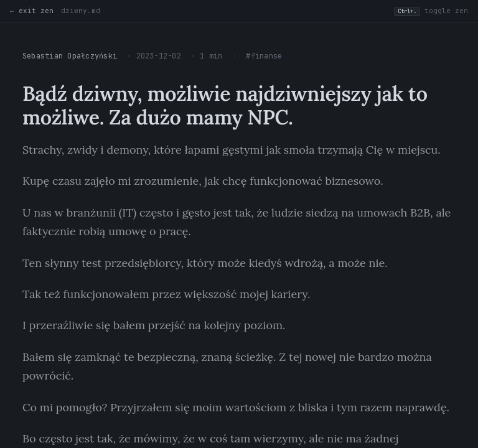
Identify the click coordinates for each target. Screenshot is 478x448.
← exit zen (32, 11)
